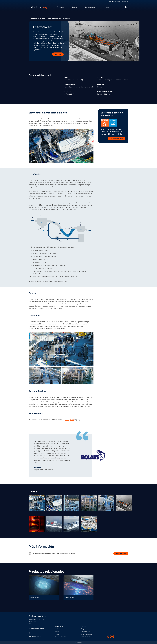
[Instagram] (111, 637)
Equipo (83, 629)
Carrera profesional (86, 632)
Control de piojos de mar (54, 19)
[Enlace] (38, 7)
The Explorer (69, 420)
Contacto (83, 626)
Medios (57, 634)
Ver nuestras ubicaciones (36, 628)
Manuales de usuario (61, 637)
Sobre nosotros (59, 626)
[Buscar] (116, 7)
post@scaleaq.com (37, 637)
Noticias (57, 632)
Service (57, 629)
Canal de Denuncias (86, 637)
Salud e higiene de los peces (37, 19)
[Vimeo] (113, 637)
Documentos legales (87, 634)
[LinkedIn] (108, 637)
